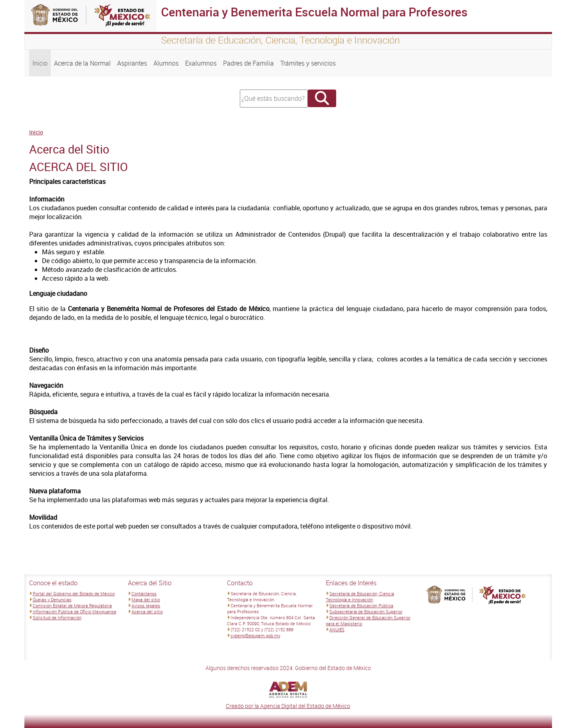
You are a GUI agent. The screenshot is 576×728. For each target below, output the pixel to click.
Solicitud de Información (57, 617)
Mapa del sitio (146, 599)
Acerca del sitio (147, 611)
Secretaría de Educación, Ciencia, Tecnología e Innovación (360, 596)
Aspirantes (132, 63)
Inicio (40, 63)
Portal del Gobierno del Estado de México (74, 593)
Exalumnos (201, 63)
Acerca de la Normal (82, 63)
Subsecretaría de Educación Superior (366, 611)
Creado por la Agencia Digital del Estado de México (288, 706)
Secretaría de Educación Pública (361, 605)
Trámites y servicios (308, 63)
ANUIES (337, 629)
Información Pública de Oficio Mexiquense (75, 611)
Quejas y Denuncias (52, 599)
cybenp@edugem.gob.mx (255, 635)
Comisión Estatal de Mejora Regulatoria (72, 605)
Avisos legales (146, 605)
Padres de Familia (248, 63)
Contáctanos (144, 593)
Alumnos (166, 63)
